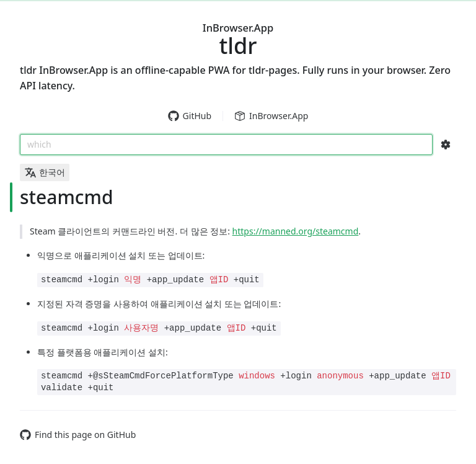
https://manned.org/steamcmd (296, 231)
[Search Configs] (446, 145)
